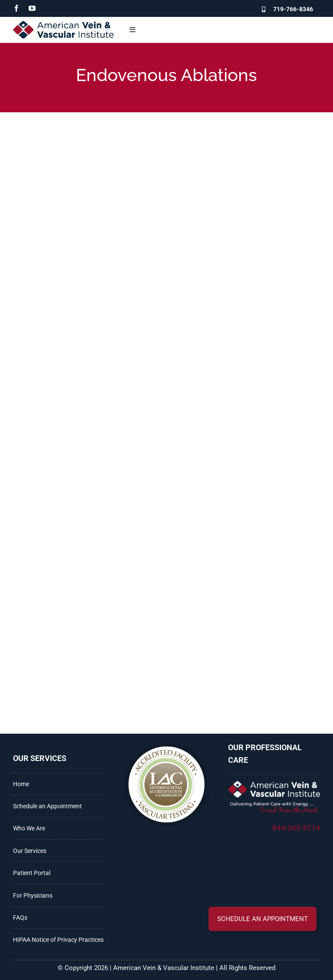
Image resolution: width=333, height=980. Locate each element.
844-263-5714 (296, 828)
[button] (263, 919)
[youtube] (32, 8)
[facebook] (16, 8)
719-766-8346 (293, 9)
